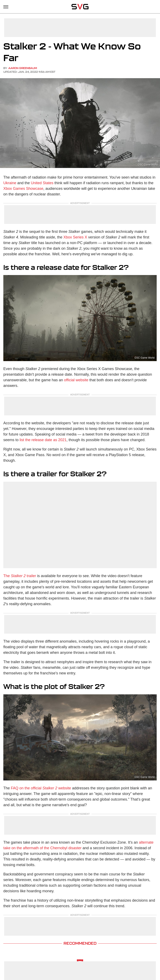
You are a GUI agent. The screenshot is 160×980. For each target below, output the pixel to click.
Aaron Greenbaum (23, 68)
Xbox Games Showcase (23, 189)
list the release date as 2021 (43, 440)
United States (42, 183)
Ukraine (10, 183)
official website (76, 380)
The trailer (20, 576)
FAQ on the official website (41, 788)
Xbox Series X (75, 237)
